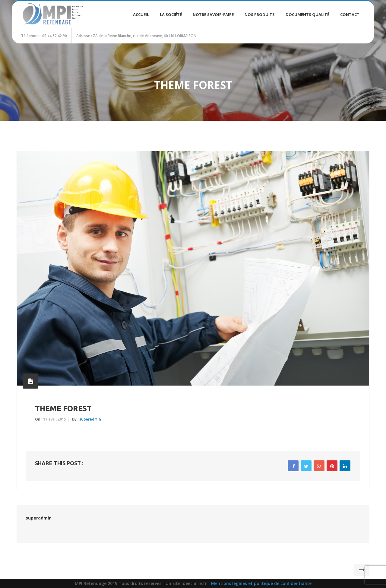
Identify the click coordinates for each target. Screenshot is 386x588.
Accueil (141, 14)
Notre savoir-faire (213, 14)
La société (171, 14)
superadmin (90, 419)
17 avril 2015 (55, 419)
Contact (350, 14)
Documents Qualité (307, 14)
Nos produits (260, 14)
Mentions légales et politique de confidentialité (261, 583)
